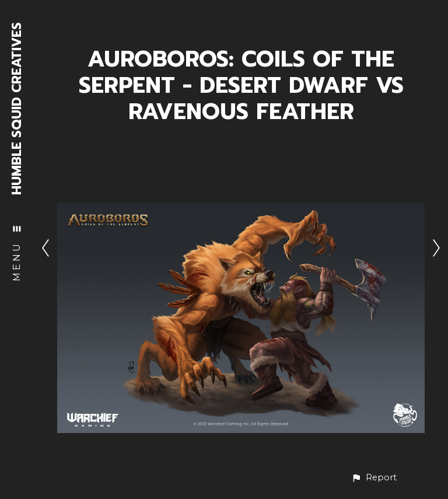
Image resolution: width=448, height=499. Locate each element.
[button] (374, 478)
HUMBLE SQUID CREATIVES (17, 109)
